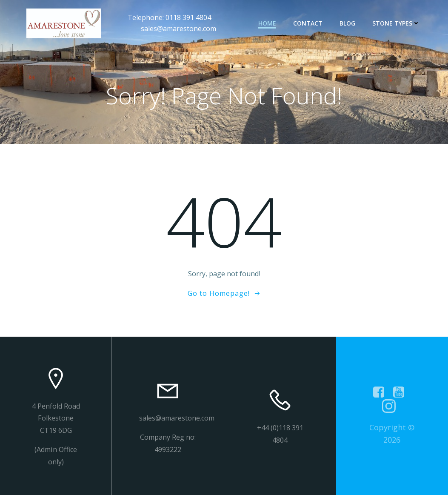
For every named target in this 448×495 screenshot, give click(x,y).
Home (267, 23)
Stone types (396, 23)
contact (308, 23)
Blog (347, 23)
